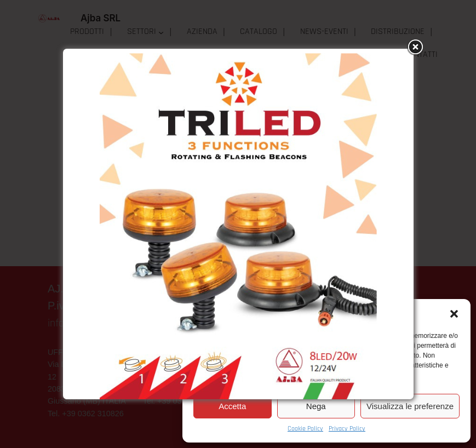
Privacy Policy (347, 429)
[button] (454, 314)
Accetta (232, 406)
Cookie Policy (305, 429)
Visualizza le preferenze (410, 406)
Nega (316, 406)
